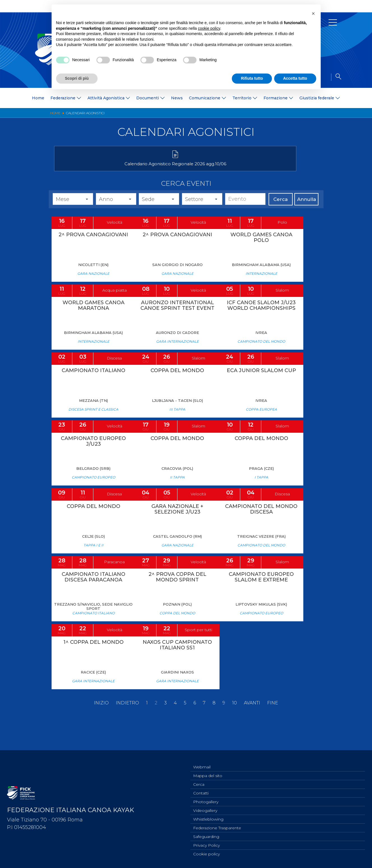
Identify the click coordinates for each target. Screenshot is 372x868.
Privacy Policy (206, 844)
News (177, 98)
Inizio (101, 729)
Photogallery (206, 798)
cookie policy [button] (209, 28)
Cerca (280, 207)
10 (234, 729)
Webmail (202, 761)
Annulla (307, 207)
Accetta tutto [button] (295, 78)
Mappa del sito (208, 770)
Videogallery (205, 807)
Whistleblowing (208, 817)
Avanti (252, 729)
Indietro (127, 729)
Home (38, 98)
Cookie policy (206, 854)
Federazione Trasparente (217, 826)
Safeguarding (206, 835)
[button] (313, 13)
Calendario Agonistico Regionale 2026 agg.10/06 (96, 169)
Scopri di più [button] (77, 78)
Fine (273, 729)
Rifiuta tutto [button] (252, 78)
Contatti (201, 789)
